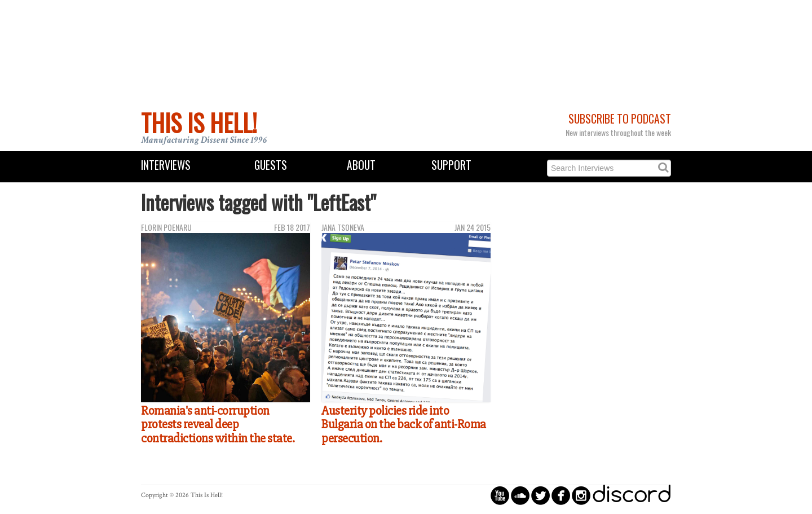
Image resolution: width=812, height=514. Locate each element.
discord (632, 495)
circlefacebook (561, 495)
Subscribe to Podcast (620, 119)
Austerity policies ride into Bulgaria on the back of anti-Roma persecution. (404, 425)
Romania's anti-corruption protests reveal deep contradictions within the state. (218, 425)
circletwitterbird (540, 495)
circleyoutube (500, 495)
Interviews (166, 165)
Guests (271, 165)
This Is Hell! (199, 122)
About (361, 165)
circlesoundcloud (520, 495)
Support (451, 165)
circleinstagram (581, 495)
